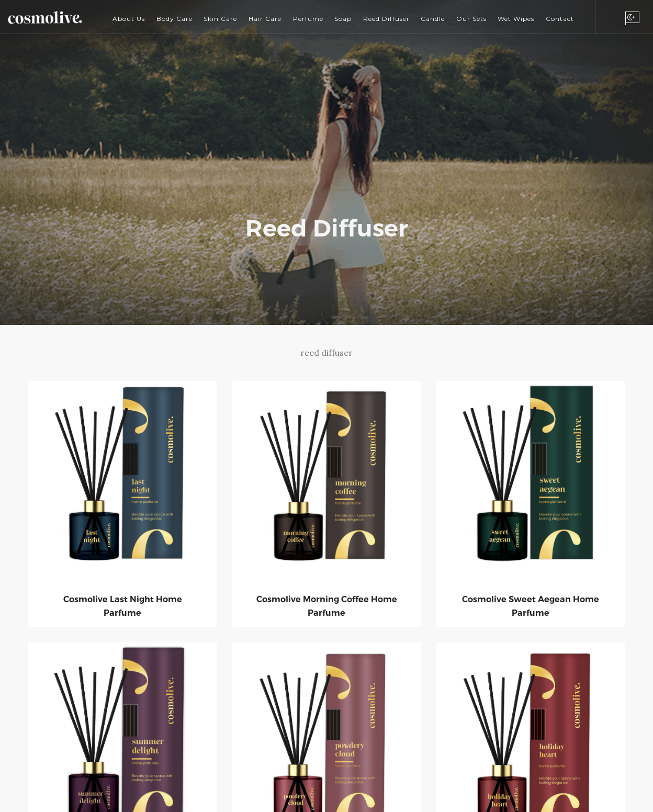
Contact (560, 19)
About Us (129, 19)
